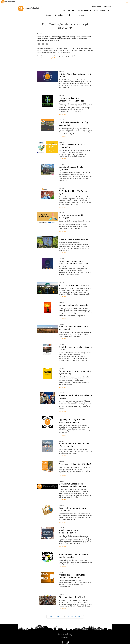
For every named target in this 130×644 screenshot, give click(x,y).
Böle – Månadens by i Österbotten (74, 236)
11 (51, 613)
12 (55, 613)
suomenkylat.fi (50, 54)
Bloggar (49, 12)
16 (68, 613)
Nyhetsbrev (59, 12)
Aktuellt (71, 7)
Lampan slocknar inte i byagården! (74, 301)
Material (103, 7)
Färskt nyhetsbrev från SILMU (72, 594)
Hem (65, 7)
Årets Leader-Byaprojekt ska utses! (74, 282)
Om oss (96, 7)
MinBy (110, 7)
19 (79, 613)
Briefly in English (108, 3)
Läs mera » (63, 86)
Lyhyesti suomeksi (97, 3)
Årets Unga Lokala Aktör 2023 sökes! (75, 461)
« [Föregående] (48, 613)
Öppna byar (80, 12)
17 (72, 613)
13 (58, 613)
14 (62, 613)
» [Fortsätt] (82, 613)
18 (75, 613)
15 (65, 613)
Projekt (69, 12)
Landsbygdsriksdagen (83, 7)
